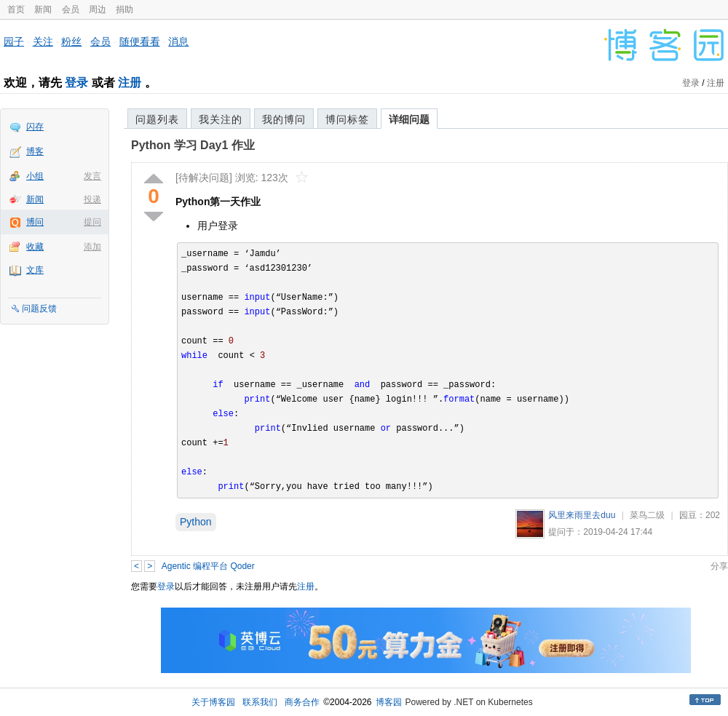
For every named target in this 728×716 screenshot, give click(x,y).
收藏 (35, 247)
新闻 (43, 9)
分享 (719, 566)
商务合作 (302, 702)
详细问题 (409, 119)
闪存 (35, 127)
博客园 (389, 702)
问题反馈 (39, 309)
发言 (92, 176)
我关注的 (221, 119)
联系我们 (260, 702)
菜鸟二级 (647, 515)
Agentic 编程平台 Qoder (208, 566)
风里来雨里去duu (582, 515)
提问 (92, 222)
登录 (76, 83)
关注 (43, 41)
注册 (130, 83)
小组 (35, 176)
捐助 (124, 9)
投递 (92, 199)
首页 (16, 9)
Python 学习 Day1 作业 (193, 145)
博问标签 (347, 119)
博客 (35, 151)
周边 (98, 9)
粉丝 (71, 41)
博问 (35, 222)
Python (196, 522)
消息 (178, 41)
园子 (14, 41)
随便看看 (140, 41)
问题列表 (157, 119)
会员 (71, 9)
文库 (35, 270)
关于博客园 (213, 702)
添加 (92, 247)
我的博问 (284, 119)
